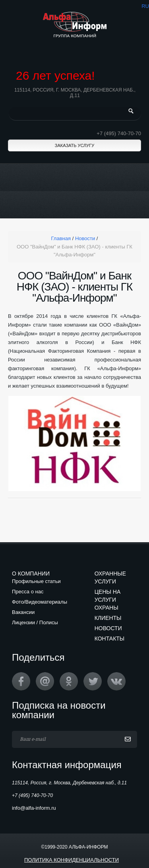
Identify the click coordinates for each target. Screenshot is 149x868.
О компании (31, 574)
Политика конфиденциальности (72, 860)
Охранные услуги (110, 577)
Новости (108, 628)
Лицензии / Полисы (35, 622)
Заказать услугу (74, 145)
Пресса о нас (28, 592)
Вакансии (23, 612)
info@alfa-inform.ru (34, 808)
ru (145, 6)
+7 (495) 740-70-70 (119, 133)
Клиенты (108, 618)
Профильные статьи (36, 581)
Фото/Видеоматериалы (40, 602)
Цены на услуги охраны (108, 600)
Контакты (110, 639)
